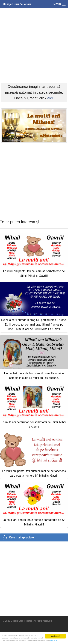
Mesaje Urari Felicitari (17, 4)
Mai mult (54, 641)
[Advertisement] (34, 45)
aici (50, 98)
